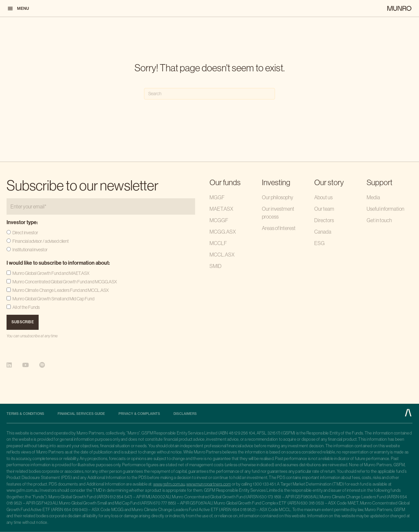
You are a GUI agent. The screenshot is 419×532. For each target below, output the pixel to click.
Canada (323, 232)
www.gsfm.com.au (169, 484)
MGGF (217, 197)
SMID (216, 266)
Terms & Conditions (25, 414)
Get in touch (379, 220)
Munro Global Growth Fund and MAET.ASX (51, 273)
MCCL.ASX (222, 255)
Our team (324, 209)
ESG (319, 243)
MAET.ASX (221, 209)
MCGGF (219, 220)
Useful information (385, 209)
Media (373, 197)
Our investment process (278, 213)
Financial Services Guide (81, 414)
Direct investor (25, 233)
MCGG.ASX (223, 232)
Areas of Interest (279, 228)
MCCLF (218, 243)
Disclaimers (185, 414)
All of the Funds (26, 307)
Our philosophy (278, 197)
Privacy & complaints (139, 414)
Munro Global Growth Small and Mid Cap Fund (53, 299)
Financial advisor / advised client (41, 241)
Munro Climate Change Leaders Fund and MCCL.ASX (61, 290)
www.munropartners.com (209, 484)
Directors (324, 220)
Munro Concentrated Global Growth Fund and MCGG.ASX (65, 282)
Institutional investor (30, 250)
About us (323, 197)
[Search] (209, 94)
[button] (18, 8)
